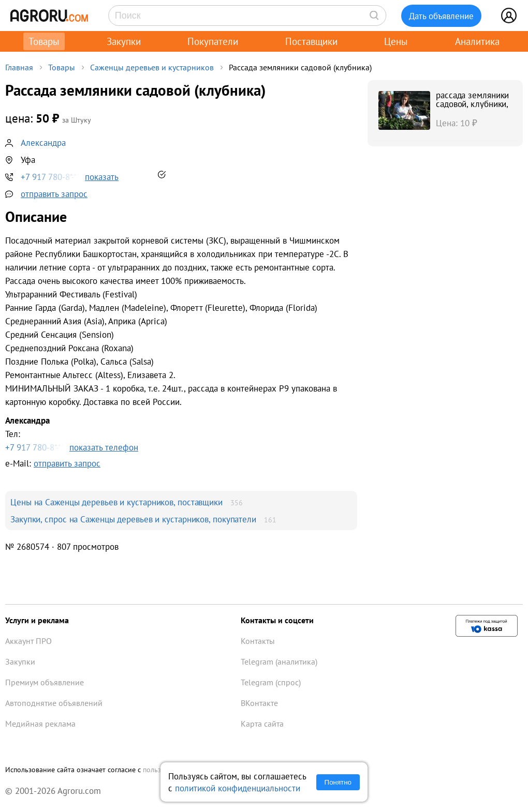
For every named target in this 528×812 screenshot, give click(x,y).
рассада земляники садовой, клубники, (472, 99)
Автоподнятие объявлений (54, 703)
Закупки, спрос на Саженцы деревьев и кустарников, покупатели (133, 519)
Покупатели (213, 41)
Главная (19, 67)
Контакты (258, 641)
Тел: (181, 434)
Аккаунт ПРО (28, 641)
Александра (43, 142)
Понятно (338, 782)
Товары (44, 41)
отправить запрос (54, 194)
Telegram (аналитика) (279, 661)
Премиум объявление (45, 682)
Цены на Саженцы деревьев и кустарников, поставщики (116, 502)
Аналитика (477, 41)
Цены (396, 41)
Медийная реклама (40, 724)
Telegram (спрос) (271, 682)
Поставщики (311, 41)
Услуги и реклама (37, 620)
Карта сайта (262, 724)
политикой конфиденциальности (238, 788)
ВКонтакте (259, 703)
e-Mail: (53, 463)
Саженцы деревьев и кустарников (152, 67)
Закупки (124, 41)
